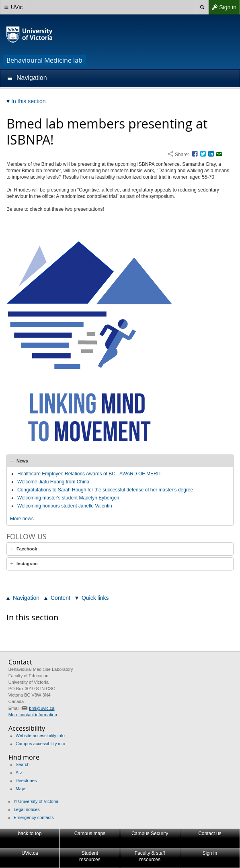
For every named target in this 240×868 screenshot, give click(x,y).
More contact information (33, 715)
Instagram (27, 564)
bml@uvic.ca (42, 708)
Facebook (27, 549)
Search (23, 764)
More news (22, 519)
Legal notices (27, 809)
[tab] (120, 461)
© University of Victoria (36, 801)
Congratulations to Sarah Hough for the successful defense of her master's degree (105, 490)
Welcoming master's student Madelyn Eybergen (68, 498)
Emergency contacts (34, 817)
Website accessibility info (40, 736)
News (22, 461)
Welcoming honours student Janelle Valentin (65, 506)
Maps (21, 789)
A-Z (19, 772)
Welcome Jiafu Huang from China (53, 482)
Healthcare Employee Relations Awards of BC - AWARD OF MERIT (89, 474)
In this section (32, 617)
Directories (26, 780)
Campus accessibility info (41, 744)
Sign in (222, 7)
